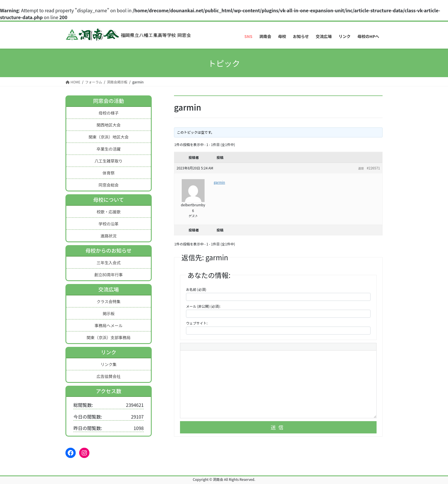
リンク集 (109, 364)
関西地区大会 (109, 125)
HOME (73, 82)
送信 (278, 427)
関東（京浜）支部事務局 (109, 337)
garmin (219, 182)
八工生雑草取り (109, 161)
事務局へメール (109, 325)
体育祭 (109, 173)
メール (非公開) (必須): (203, 306)
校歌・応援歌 (109, 212)
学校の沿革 (109, 224)
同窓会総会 (109, 185)
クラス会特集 (109, 301)
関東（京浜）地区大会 (109, 137)
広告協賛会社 (109, 376)
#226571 (373, 168)
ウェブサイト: (197, 323)
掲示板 (109, 313)
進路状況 (109, 236)
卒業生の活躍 (109, 149)
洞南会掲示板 (117, 82)
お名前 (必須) (196, 289)
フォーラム (94, 82)
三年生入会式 (109, 263)
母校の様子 (109, 113)
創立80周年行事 (109, 275)
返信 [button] (361, 168)
